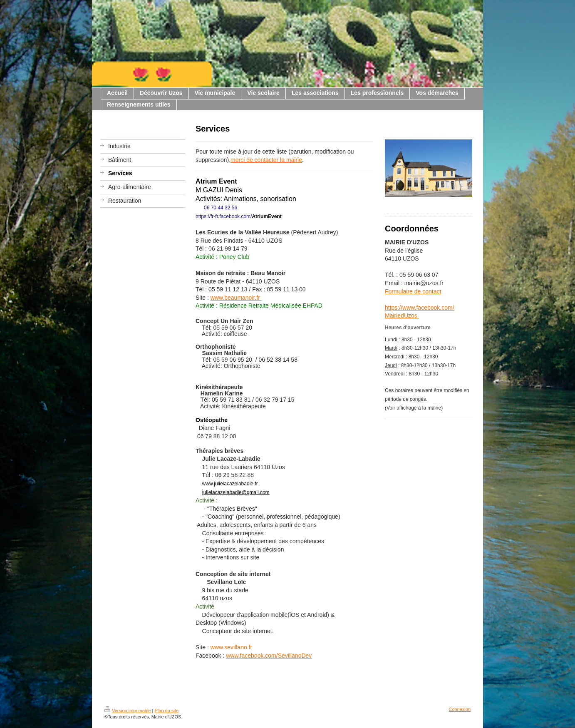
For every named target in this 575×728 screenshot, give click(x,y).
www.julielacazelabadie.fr (230, 484)
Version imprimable (128, 711)
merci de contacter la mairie (266, 160)
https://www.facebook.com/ (420, 308)
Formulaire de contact (413, 291)
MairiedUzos (402, 316)
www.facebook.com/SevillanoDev (269, 656)
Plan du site (167, 711)
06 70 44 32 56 (221, 208)
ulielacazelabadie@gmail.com (237, 492)
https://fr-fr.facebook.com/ (224, 216)
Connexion (460, 709)
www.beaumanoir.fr (236, 298)
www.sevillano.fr (231, 647)
